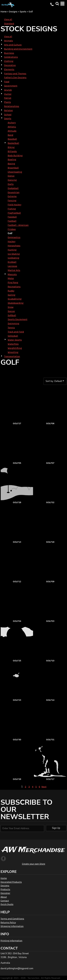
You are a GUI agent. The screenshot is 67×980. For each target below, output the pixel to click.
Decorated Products (11, 882)
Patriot (8, 98)
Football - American (18, 225)
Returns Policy (8, 922)
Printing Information (11, 941)
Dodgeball (13, 188)
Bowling (12, 159)
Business (9, 53)
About (4, 897)
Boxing (11, 164)
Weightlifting (15, 348)
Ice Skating (14, 254)
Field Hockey (14, 205)
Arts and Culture (13, 45)
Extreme (12, 196)
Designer (5, 893)
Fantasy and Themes (15, 73)
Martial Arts (14, 270)
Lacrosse (12, 266)
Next (44, 787)
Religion (8, 110)
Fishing (12, 209)
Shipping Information (12, 926)
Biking (11, 147)
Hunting (12, 250)
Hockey (12, 241)
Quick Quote (7, 904)
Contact (5, 901)
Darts (11, 184)
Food (7, 82)
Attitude (12, 131)
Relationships (12, 106)
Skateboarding (16, 303)
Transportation (12, 356)
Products (5, 889)
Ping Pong (13, 282)
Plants (8, 102)
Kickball (12, 262)
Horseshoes (14, 246)
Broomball (13, 168)
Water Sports (15, 340)
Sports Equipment (18, 319)
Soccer (11, 311)
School (8, 114)
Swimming (13, 323)
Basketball (13, 143)
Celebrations (11, 57)
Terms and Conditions (12, 919)
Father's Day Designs (15, 77)
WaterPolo (13, 344)
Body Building (15, 155)
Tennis (11, 328)
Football (12, 221)
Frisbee (12, 229)
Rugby (11, 291)
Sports (23, 12)
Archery (12, 123)
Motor (11, 278)
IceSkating (13, 258)
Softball (12, 315)
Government (11, 86)
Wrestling (13, 352)
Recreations (14, 287)
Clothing (9, 61)
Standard (9, 23)
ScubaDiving (15, 299)
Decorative (10, 65)
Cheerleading (15, 172)
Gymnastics (14, 237)
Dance (11, 176)
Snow (11, 307)
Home (4, 12)
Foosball (12, 217)
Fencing (12, 200)
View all (8, 19)
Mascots (12, 274)
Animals (8, 41)
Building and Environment (18, 49)
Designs (13, 12)
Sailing (11, 295)
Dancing (12, 180)
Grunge (8, 90)
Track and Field (16, 332)
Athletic (12, 127)
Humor (8, 94)
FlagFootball (14, 213)
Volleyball (13, 336)
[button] (57, 4)
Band (10, 135)
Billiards (12, 151)
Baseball (12, 139)
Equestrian (14, 192)
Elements (9, 69)
